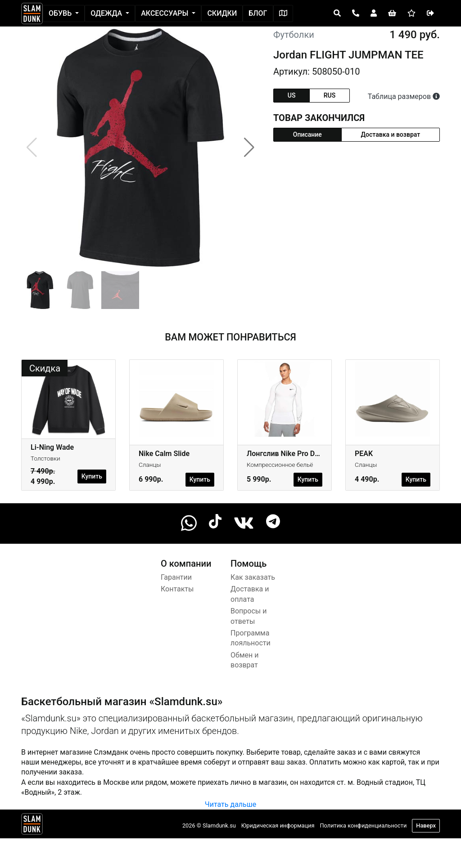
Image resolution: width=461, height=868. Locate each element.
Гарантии (176, 577)
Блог (258, 13)
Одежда (107, 13)
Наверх (426, 825)
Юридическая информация (278, 825)
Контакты (177, 589)
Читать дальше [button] (230, 804)
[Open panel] (337, 13)
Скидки (222, 13)
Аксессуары (165, 13)
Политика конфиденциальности (363, 825)
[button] (249, 148)
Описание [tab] (307, 134)
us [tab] (292, 95)
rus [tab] (330, 95)
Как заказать (253, 577)
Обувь (61, 13)
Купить (92, 476)
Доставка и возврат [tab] (391, 134)
